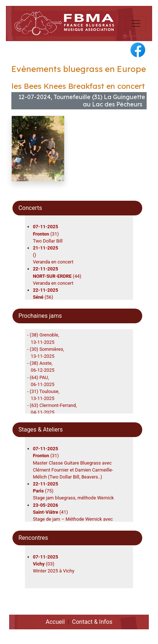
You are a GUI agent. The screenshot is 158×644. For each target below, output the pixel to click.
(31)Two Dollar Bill (48, 234)
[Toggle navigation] (136, 23)
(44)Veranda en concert (57, 276)
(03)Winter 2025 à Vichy (54, 564)
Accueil (55, 622)
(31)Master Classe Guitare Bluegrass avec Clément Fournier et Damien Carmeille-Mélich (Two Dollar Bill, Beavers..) (73, 463)
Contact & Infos (92, 622)
